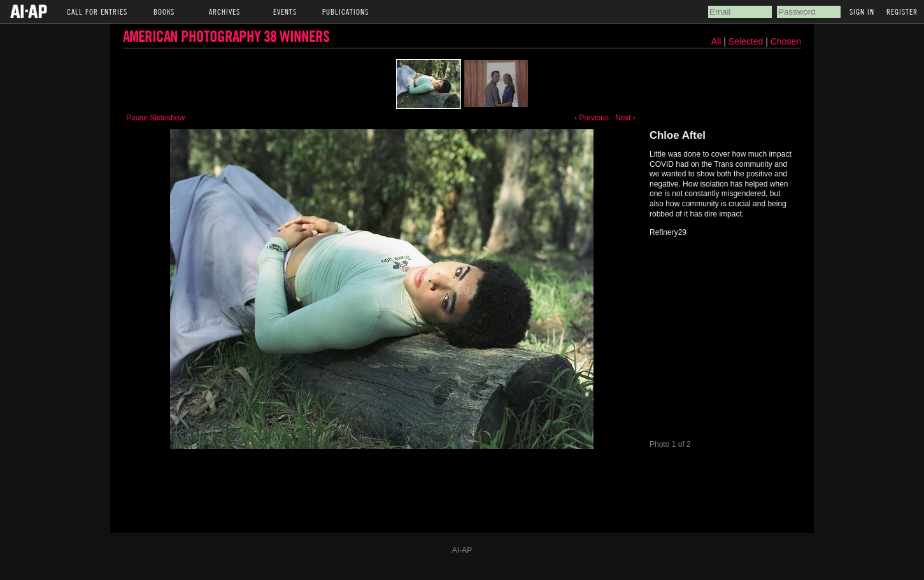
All (716, 41)
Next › (625, 118)
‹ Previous (592, 118)
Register (902, 11)
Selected (747, 41)
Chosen (786, 41)
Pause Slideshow (155, 118)
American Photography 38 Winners (226, 36)
